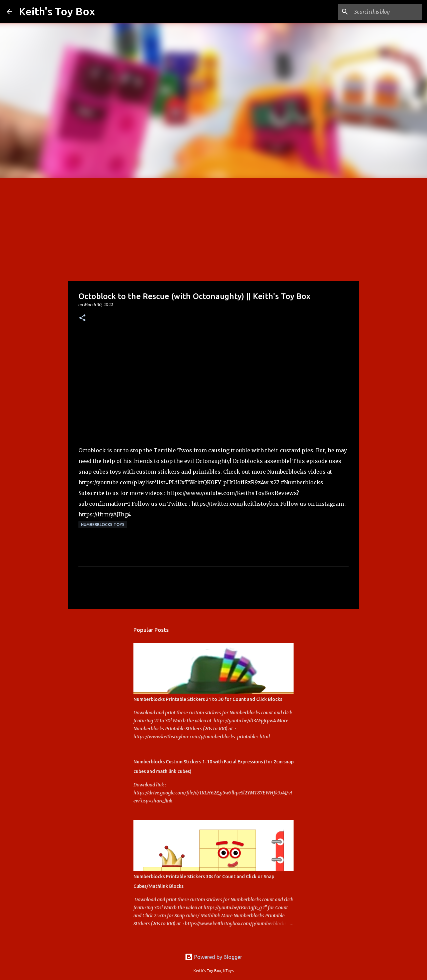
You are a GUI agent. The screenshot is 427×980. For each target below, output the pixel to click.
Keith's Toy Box (57, 11)
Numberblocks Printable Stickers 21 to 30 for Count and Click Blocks (208, 699)
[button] (82, 318)
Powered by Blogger (213, 957)
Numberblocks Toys (103, 525)
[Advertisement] (213, 228)
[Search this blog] (387, 12)
